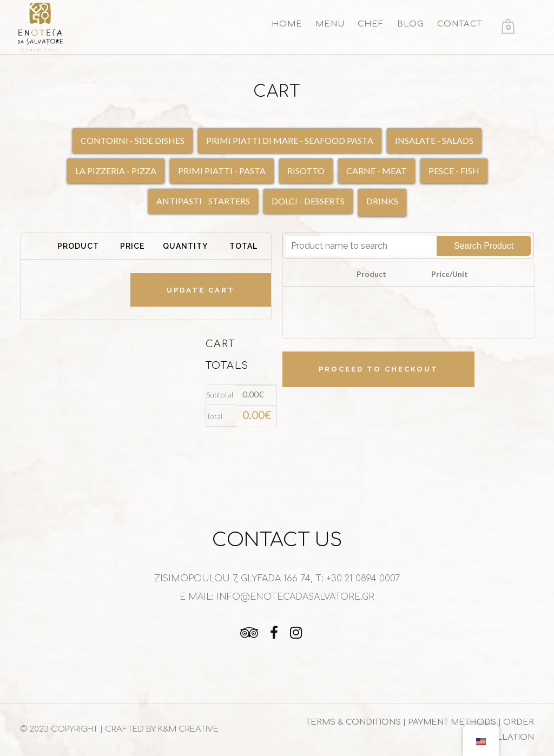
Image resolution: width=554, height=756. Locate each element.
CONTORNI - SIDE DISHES (133, 140)
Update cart (201, 290)
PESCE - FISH (454, 171)
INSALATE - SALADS (434, 140)
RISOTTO (306, 171)
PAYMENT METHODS (453, 722)
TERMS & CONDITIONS (353, 722)
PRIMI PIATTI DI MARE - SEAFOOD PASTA (290, 140)
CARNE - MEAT (377, 171)
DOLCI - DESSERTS (308, 201)
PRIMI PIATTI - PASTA (222, 171)
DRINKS (382, 201)
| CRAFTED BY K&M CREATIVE (159, 729)
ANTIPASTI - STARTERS (203, 201)
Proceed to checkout (378, 369)
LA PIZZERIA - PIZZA (116, 171)
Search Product (484, 246)
